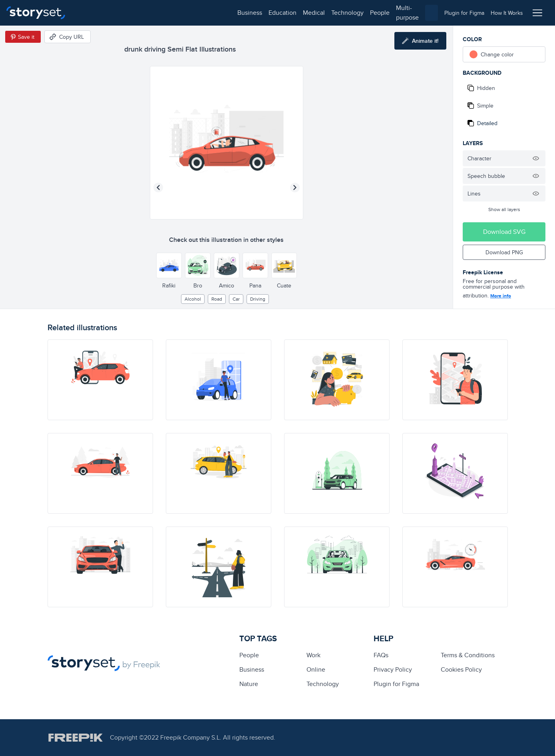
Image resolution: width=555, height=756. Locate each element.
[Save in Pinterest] (23, 37)
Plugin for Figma (396, 684)
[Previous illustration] (158, 188)
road (217, 299)
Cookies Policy (461, 669)
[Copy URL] (68, 37)
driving (258, 299)
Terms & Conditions (468, 655)
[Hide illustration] (536, 158)
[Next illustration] (295, 188)
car (236, 299)
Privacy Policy (393, 669)
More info (501, 296)
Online (316, 669)
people (220, 13)
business (90, 13)
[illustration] (100, 380)
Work (313, 655)
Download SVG (504, 232)
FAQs (381, 655)
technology (188, 13)
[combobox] (360, 13)
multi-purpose (256, 13)
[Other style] (169, 265)
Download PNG (504, 252)
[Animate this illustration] (420, 41)
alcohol (193, 299)
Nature (249, 684)
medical (154, 13)
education (123, 13)
